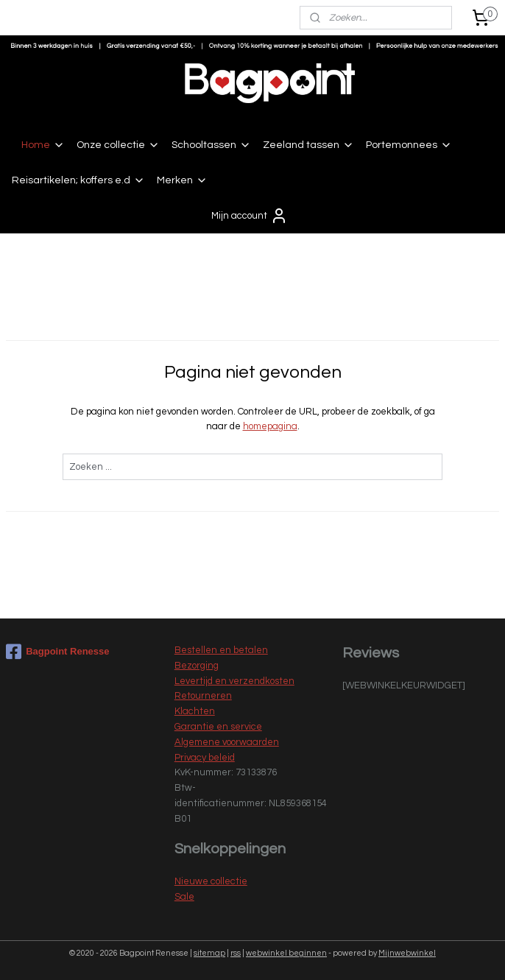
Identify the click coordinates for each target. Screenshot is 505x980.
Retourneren (203, 696)
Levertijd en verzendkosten (234, 681)
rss (236, 953)
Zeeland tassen (308, 145)
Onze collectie (118, 145)
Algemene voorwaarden (227, 742)
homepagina (270, 427)
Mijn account (250, 216)
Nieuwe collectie (211, 881)
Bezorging (197, 666)
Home (43, 145)
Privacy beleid (205, 758)
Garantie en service (218, 727)
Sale (184, 897)
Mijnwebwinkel (407, 953)
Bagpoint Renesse (57, 652)
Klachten (195, 711)
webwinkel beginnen (286, 953)
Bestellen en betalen (221, 650)
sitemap (209, 953)
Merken (182, 180)
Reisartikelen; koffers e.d (78, 180)
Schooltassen (211, 145)
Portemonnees (409, 145)
